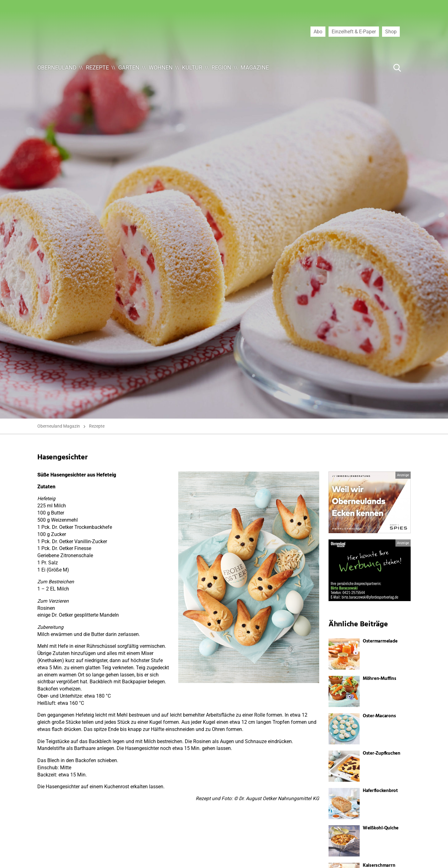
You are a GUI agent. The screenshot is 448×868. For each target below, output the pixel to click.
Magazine (255, 67)
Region (221, 67)
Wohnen (161, 67)
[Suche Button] (397, 68)
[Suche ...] (378, 68)
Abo (318, 31)
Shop (391, 31)
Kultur (192, 67)
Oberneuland (57, 67)
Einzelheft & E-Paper (354, 31)
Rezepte (97, 67)
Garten (129, 67)
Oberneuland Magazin (59, 426)
